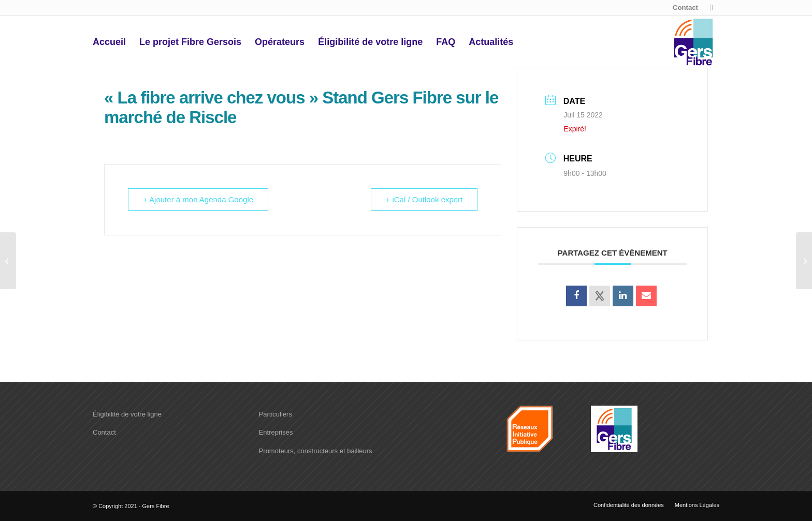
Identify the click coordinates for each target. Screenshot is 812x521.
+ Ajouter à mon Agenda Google (198, 199)
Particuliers (275, 414)
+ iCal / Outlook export (424, 199)
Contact (685, 8)
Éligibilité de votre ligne (127, 414)
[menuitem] (683, 8)
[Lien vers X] (712, 8)
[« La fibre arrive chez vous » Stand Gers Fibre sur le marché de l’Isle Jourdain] (804, 261)
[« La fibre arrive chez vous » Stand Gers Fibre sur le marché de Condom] (8, 261)
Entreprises (276, 432)
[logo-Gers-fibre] (693, 42)
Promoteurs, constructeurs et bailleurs (316, 451)
